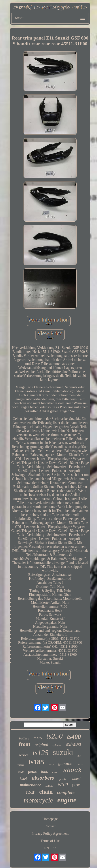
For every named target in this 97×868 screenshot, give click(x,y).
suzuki (63, 752)
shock (72, 770)
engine (67, 800)
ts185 (36, 762)
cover (56, 772)
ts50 (21, 772)
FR (54, 848)
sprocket (63, 779)
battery (24, 738)
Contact (50, 826)
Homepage (50, 819)
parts (80, 764)
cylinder (57, 745)
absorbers (43, 778)
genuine (65, 763)
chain (46, 792)
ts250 (55, 736)
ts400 (74, 737)
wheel (76, 779)
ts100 (63, 785)
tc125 (38, 738)
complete (66, 792)
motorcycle (38, 800)
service (24, 755)
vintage (21, 765)
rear (30, 792)
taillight (49, 786)
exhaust (73, 744)
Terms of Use (50, 841)
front (25, 744)
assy (51, 764)
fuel (79, 756)
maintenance (30, 785)
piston (32, 772)
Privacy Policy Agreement (50, 833)
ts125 (41, 753)
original (41, 745)
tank (45, 771)
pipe (76, 785)
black (24, 779)
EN (47, 848)
